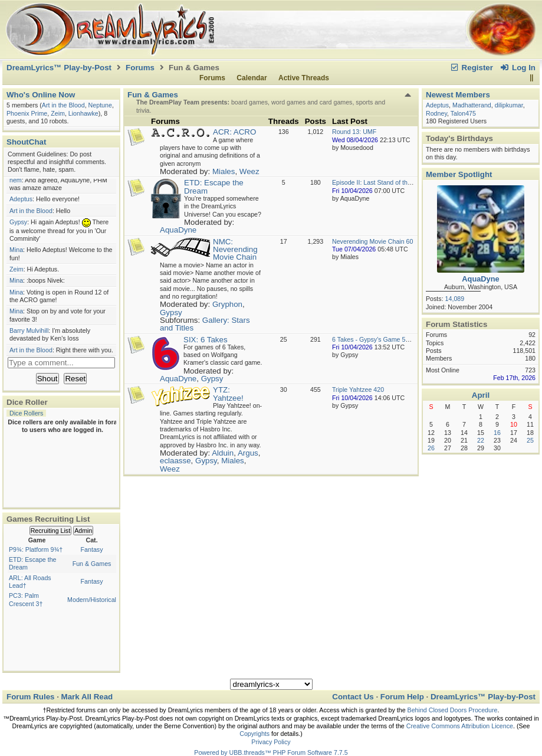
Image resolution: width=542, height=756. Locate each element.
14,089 (455, 299)
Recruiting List (51, 531)
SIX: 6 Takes (206, 340)
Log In (518, 68)
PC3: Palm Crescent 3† (26, 599)
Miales (224, 171)
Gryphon (227, 304)
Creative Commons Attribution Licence (460, 726)
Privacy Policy (271, 742)
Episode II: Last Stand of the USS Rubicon (391, 182)
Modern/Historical (92, 600)
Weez (249, 171)
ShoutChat (26, 142)
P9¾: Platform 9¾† (36, 549)
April (481, 395)
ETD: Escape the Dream (214, 186)
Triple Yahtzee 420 (358, 390)
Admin (83, 531)
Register (471, 68)
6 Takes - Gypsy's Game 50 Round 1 (383, 339)
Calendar (252, 78)
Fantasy (92, 549)
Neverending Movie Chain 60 (372, 241)
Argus (248, 453)
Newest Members (458, 95)
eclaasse (175, 461)
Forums (140, 68)
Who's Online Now (41, 95)
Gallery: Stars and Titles (205, 324)
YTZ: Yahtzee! (228, 394)
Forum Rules (30, 697)
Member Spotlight (459, 174)
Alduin (223, 453)
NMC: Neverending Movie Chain (235, 250)
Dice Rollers (26, 413)
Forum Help (402, 697)
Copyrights (254, 734)
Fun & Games (92, 564)
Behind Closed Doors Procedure (453, 710)
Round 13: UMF (354, 132)
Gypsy (171, 312)
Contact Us (353, 697)
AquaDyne (178, 230)
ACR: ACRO (234, 132)
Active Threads (304, 78)
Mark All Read (87, 697)
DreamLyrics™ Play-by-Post (59, 68)
